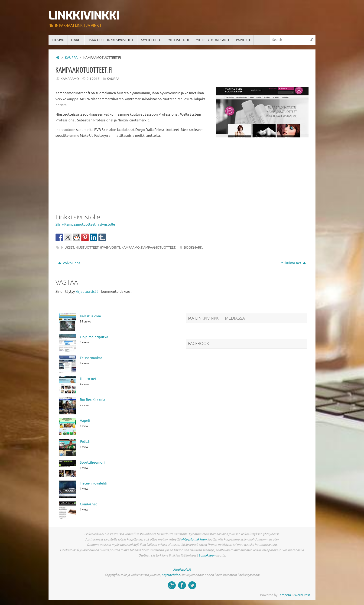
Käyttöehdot (171, 575)
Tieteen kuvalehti (94, 483)
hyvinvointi (110, 248)
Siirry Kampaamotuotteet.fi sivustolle (85, 225)
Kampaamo (70, 79)
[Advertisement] (182, 175)
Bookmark (193, 248)
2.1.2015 (93, 79)
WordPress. (303, 595)
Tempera (284, 595)
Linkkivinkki (84, 16)
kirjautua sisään (88, 292)
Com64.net (88, 504)
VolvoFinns (69, 263)
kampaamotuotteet (158, 248)
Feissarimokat (91, 358)
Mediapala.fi (182, 570)
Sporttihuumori (92, 463)
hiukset (68, 248)
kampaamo (131, 248)
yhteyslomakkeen (194, 539)
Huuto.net (88, 379)
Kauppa (71, 58)
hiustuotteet (87, 248)
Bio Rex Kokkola (93, 400)
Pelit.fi (85, 442)
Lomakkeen (207, 555)
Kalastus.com (90, 316)
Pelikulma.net (293, 263)
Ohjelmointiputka (94, 337)
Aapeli (85, 421)
